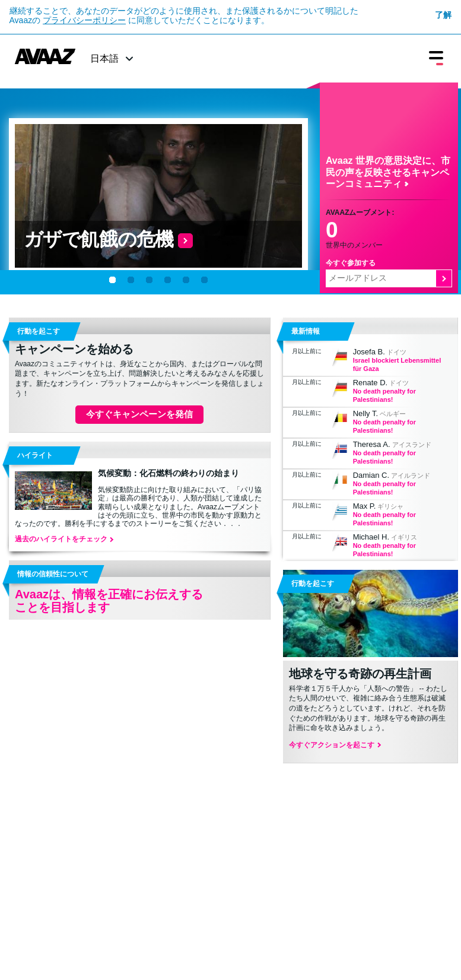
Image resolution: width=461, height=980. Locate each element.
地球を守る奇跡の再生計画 (360, 674)
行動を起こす (313, 583)
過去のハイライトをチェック (64, 539)
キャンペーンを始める (74, 349)
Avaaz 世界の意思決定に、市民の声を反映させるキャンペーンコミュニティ (388, 172)
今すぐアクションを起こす (334, 745)
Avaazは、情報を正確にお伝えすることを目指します (109, 601)
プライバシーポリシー (84, 20)
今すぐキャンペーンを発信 (139, 414)
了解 (443, 15)
